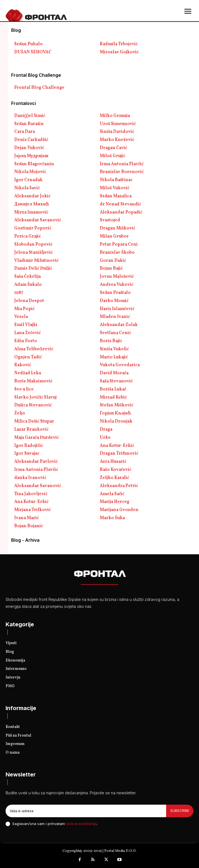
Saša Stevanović (116, 381)
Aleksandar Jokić (32, 196)
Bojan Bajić (111, 268)
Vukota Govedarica (120, 365)
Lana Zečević (27, 333)
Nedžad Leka (28, 373)
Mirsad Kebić (113, 397)
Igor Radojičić (29, 446)
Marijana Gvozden (119, 510)
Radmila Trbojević (119, 44)
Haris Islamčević (117, 309)
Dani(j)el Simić (30, 116)
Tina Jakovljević (31, 494)
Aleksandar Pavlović (36, 462)
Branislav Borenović (122, 172)
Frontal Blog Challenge (39, 88)
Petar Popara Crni (119, 244)
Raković (23, 365)
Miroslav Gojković (119, 52)
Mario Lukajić (114, 357)
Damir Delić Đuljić (33, 268)
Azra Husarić (113, 462)
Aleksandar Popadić (121, 212)
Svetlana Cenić (115, 333)
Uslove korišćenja (81, 824)
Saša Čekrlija (27, 277)
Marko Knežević (117, 140)
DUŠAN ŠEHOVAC (33, 52)
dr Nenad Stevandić (120, 204)
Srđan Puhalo (28, 44)
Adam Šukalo (28, 285)
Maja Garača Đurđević (37, 438)
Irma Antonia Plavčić (122, 164)
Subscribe (180, 811)
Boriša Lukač (113, 389)
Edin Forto (26, 341)
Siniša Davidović (117, 132)
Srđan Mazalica (116, 196)
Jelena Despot (29, 301)
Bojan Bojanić (29, 526)
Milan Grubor (114, 236)
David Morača (114, 373)
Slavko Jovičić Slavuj (35, 397)
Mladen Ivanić (115, 317)
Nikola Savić (27, 188)
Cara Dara (25, 132)
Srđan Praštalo (115, 293)
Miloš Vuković (115, 188)
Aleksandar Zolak (119, 325)
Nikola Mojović (30, 172)
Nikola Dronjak (116, 421)
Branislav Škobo (117, 253)
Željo (20, 413)
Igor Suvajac (27, 454)
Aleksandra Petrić (119, 486)
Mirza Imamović (31, 212)
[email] (86, 811)
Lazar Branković (31, 430)
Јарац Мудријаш (31, 156)
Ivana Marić (26, 518)
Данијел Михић (32, 204)
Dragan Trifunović (119, 454)
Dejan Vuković (29, 148)
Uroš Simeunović (118, 124)
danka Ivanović (30, 478)
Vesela (21, 317)
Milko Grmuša (115, 116)
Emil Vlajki (26, 325)
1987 (19, 293)
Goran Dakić (113, 261)
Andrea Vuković (117, 285)
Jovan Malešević (117, 277)
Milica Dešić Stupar (34, 421)
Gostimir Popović (33, 228)
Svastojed (110, 220)
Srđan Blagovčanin (34, 164)
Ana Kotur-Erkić (117, 446)
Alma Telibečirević (34, 349)
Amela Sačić (112, 494)
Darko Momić (114, 301)
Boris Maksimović (33, 381)
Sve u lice (24, 389)
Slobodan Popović (33, 244)
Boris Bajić (111, 341)
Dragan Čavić (113, 148)
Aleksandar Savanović (38, 220)
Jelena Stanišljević (33, 253)
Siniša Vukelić (114, 349)
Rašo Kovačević (116, 470)
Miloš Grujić (112, 156)
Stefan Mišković (117, 405)
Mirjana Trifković (32, 510)
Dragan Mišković (117, 228)
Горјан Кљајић (115, 413)
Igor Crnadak (28, 180)
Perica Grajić (27, 236)
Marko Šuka (112, 518)
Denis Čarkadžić (31, 140)
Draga (106, 430)
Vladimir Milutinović (36, 261)
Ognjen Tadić (28, 357)
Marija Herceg (115, 502)
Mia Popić (24, 309)
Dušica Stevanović (33, 405)
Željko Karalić (114, 478)
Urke (105, 438)
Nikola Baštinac (116, 180)
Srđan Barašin (29, 124)
